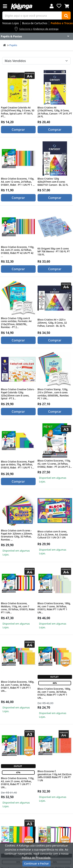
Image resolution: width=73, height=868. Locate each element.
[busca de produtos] (32, 15)
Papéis (13, 45)
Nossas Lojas (11, 23)
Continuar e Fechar (36, 863)
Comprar (18, 130)
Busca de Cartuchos (35, 23)
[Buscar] (66, 15)
